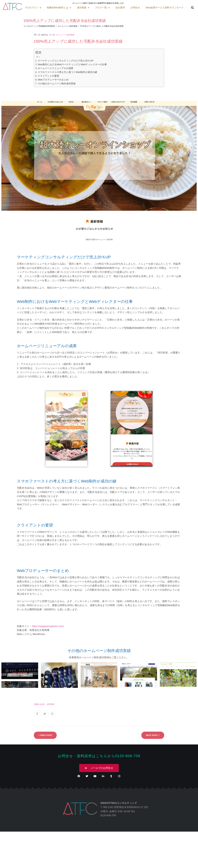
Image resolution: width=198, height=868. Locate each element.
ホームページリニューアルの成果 (55, 68)
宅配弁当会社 (39, 704)
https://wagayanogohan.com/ (48, 626)
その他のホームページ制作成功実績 (57, 84)
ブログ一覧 (68, 8)
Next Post (152, 735)
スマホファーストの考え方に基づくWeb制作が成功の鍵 (67, 72)
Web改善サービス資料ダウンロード (130, 8)
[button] (157, 8)
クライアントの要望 (48, 76)
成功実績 (49, 8)
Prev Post (46, 735)
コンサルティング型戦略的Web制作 (39, 26)
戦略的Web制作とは (25, 8)
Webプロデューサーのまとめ (53, 80)
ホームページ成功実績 (68, 26)
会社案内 (85, 8)
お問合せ (101, 8)
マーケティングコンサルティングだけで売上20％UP (66, 61)
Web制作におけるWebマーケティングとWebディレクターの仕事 (72, 64)
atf (51, 35)
